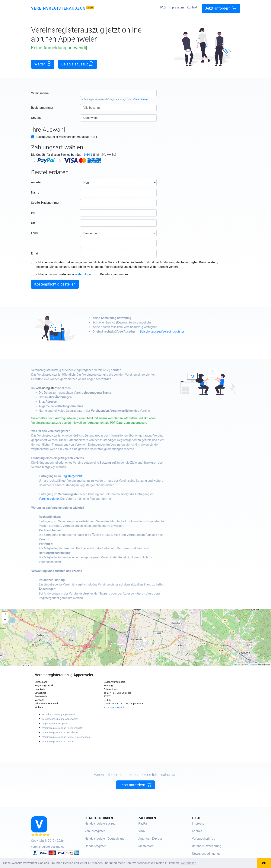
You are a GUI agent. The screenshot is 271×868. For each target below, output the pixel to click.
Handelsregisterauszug (113, 99)
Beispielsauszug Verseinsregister (178, 331)
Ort (33, 223)
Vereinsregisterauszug (58, 8)
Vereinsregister (62, 388)
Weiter (43, 64)
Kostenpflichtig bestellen (55, 284)
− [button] (5, 620)
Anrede (36, 182)
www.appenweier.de (115, 707)
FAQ (163, 7)
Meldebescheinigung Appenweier (60, 719)
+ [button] (5, 614)
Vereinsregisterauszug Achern (58, 742)
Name (35, 193)
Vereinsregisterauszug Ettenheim (60, 732)
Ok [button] (264, 863)
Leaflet (237, 664)
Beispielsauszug (78, 64)
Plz (33, 213)
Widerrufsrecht (85, 274)
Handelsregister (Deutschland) (105, 839)
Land (34, 233)
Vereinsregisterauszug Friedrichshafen (63, 728)
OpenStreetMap (251, 664)
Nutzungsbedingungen (207, 854)
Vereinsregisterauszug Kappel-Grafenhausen (66, 737)
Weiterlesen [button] (188, 863)
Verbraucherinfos (203, 839)
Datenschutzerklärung (207, 846)
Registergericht (88, 476)
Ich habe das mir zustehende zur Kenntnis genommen (82, 274)
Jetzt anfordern (221, 8)
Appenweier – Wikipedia (55, 723)
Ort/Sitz (36, 118)
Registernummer (42, 108)
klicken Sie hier (140, 99)
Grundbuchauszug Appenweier (59, 714)
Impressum (176, 7)
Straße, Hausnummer (45, 203)
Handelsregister (95, 846)
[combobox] (118, 93)
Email (35, 253)
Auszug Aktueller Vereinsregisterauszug (66, 137)
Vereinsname (40, 93)
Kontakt (192, 7)
